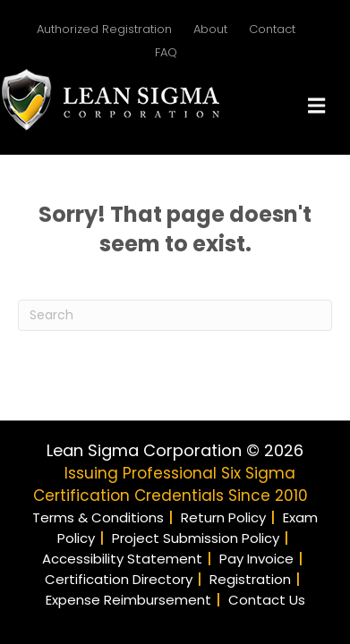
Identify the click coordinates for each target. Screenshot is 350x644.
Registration (250, 579)
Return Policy (223, 517)
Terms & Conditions (98, 517)
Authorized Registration (104, 29)
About (210, 29)
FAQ (166, 52)
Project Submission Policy (196, 538)
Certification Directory (119, 579)
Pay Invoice (256, 559)
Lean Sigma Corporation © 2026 (175, 450)
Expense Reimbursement (128, 600)
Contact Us (267, 600)
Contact (272, 29)
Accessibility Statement (122, 559)
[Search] (175, 315)
